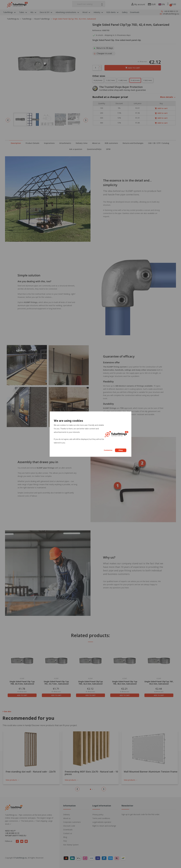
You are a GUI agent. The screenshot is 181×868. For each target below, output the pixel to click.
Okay (121, 450)
